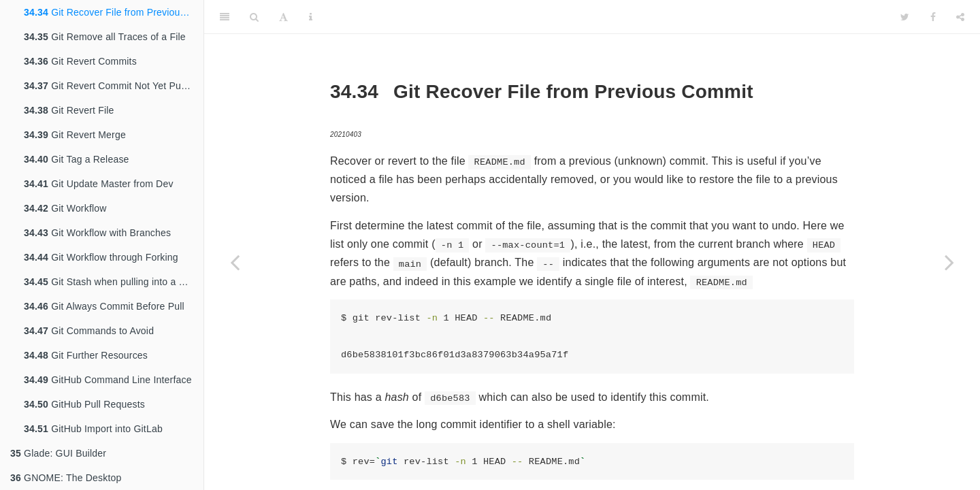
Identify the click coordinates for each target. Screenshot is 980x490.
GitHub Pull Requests (84, 404)
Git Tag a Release (77, 159)
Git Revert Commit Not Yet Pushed (113, 86)
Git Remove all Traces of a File (105, 37)
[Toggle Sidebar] (225, 17)
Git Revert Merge (75, 135)
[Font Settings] (283, 17)
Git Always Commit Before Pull (104, 306)
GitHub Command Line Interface (108, 380)
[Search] (254, 17)
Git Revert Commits (80, 61)
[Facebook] (933, 17)
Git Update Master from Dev (99, 184)
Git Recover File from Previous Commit (114, 12)
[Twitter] (905, 17)
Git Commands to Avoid (89, 331)
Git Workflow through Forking (101, 257)
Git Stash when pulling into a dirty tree (114, 282)
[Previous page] (235, 262)
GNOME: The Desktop (66, 478)
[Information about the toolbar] (311, 17)
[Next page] (949, 262)
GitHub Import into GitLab (93, 429)
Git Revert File (69, 110)
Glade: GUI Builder (58, 453)
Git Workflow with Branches (97, 233)
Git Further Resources (86, 355)
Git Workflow (65, 208)
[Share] (960, 17)
